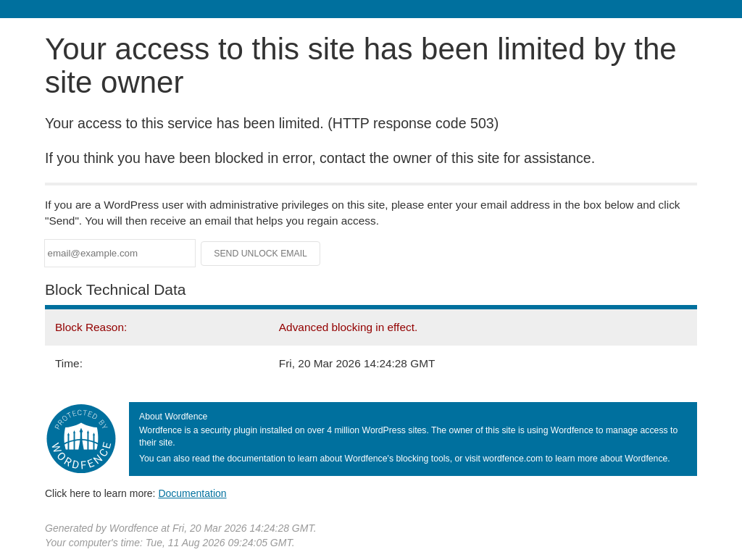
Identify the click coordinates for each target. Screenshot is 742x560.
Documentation (192, 493)
